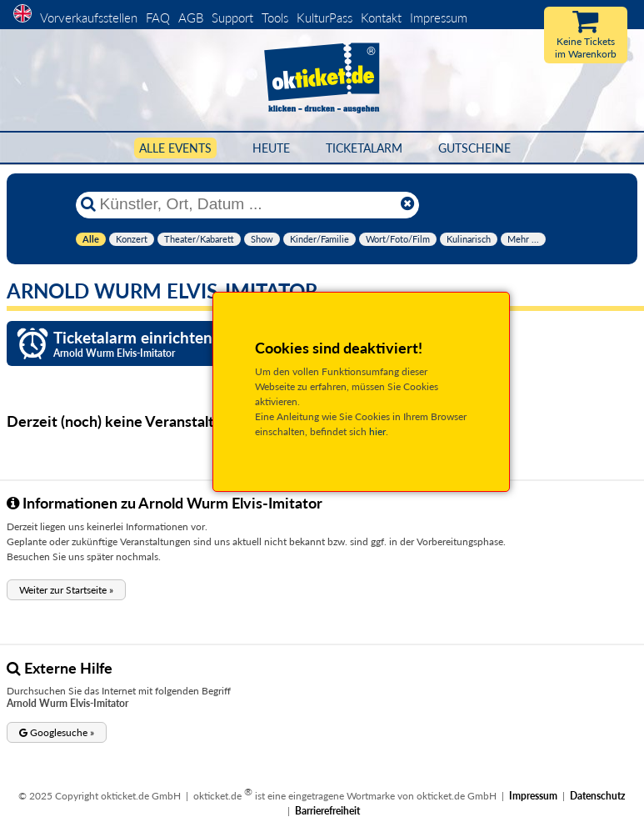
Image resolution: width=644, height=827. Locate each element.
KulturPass (326, 18)
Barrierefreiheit (327, 811)
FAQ (158, 18)
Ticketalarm (364, 148)
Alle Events (175, 148)
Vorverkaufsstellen (89, 18)
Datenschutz (598, 796)
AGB (191, 18)
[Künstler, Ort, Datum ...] (247, 204)
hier (377, 431)
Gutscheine (474, 148)
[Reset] (407, 204)
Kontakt (381, 18)
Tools (275, 18)
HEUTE (271, 148)
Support (232, 18)
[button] (66, 590)
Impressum (439, 18)
